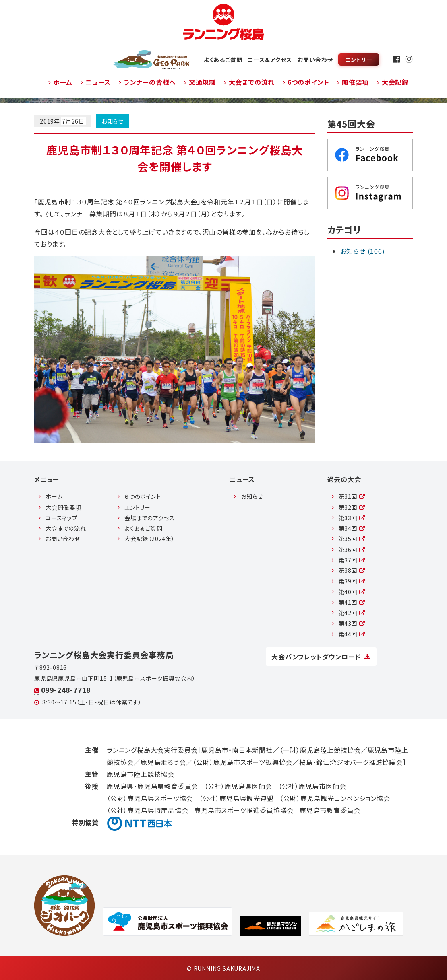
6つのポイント (306, 82)
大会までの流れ (249, 82)
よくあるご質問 (223, 60)
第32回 (352, 507)
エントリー (359, 60)
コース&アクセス (270, 60)
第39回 (352, 581)
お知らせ (113, 121)
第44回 (352, 634)
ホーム (60, 82)
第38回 (352, 570)
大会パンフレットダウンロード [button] (321, 657)
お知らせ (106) (363, 251)
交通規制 (200, 82)
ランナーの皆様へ (147, 82)
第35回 (352, 539)
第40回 (352, 592)
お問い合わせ (315, 60)
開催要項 (353, 82)
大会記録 (393, 82)
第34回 (352, 528)
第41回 (352, 602)
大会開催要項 (63, 507)
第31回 (352, 496)
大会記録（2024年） (150, 539)
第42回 (352, 613)
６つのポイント (143, 496)
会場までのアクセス (150, 518)
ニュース (96, 82)
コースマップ (62, 518)
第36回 (352, 550)
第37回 (352, 560)
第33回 (352, 518)
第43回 (352, 623)
